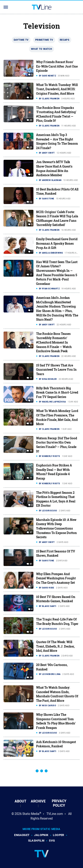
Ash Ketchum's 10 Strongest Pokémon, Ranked (56, 744)
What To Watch (41, 49)
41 (31, 564)
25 (31, 148)
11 (31, 378)
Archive (38, 801)
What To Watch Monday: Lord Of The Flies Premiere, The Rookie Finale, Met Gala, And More (57, 417)
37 (31, 532)
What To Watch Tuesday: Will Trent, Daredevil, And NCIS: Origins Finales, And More (57, 89)
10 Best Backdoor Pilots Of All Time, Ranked (57, 191)
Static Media (31, 814)
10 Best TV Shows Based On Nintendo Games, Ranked (56, 599)
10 (31, 632)
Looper (58, 835)
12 (31, 98)
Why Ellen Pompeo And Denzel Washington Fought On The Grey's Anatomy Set (56, 578)
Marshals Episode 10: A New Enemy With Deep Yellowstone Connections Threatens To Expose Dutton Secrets (56, 528)
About (20, 801)
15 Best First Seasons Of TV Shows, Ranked (56, 553)
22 (31, 754)
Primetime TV (44, 40)
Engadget (22, 835)
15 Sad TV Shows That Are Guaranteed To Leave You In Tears (56, 370)
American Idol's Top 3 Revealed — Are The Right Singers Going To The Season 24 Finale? (57, 141)
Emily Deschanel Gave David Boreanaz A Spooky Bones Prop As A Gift (57, 243)
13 (31, 202)
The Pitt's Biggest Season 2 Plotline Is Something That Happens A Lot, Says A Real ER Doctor (56, 499)
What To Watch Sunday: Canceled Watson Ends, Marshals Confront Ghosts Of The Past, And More (57, 694)
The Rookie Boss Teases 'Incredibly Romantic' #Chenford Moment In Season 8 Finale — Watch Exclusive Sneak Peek (54, 342)
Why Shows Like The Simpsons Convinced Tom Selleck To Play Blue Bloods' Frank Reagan (56, 721)
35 (31, 451)
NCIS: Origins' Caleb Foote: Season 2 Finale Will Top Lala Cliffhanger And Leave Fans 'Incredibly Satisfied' (57, 218)
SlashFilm (36, 841)
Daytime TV (21, 40)
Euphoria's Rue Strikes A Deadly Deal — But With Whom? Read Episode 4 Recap (54, 472)
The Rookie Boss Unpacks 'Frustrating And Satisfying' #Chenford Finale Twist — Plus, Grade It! (56, 114)
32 (31, 424)
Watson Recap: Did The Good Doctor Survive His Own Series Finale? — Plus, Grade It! (57, 445)
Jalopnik (41, 835)
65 (31, 700)
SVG (52, 841)
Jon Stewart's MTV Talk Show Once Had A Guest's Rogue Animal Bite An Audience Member (54, 168)
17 (31, 275)
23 (31, 120)
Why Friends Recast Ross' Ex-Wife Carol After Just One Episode (57, 66)
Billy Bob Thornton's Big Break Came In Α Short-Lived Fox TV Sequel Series (57, 392)
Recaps (65, 40)
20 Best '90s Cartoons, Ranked (52, 667)
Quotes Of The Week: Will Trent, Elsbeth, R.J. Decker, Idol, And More (55, 646)
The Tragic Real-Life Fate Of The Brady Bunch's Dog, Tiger (57, 621)
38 (31, 678)
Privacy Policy (59, 803)
